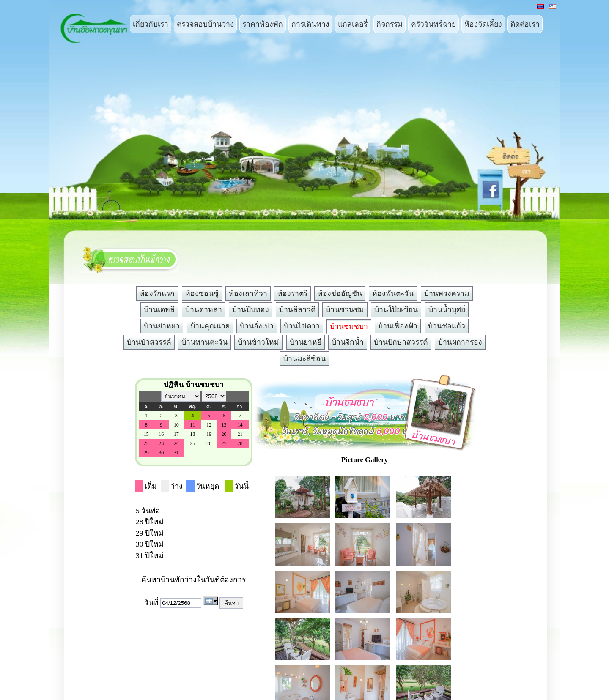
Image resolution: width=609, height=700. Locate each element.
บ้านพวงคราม (447, 293)
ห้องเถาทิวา (248, 293)
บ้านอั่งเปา (257, 326)
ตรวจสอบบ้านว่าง (205, 24)
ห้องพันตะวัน (393, 293)
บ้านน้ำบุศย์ (447, 309)
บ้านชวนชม (345, 309)
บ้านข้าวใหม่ (258, 342)
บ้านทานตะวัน (204, 342)
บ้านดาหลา (204, 309)
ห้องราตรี (292, 293)
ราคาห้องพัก (263, 24)
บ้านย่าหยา (162, 326)
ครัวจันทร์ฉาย (433, 24)
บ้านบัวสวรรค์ (149, 342)
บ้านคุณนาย (210, 326)
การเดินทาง (310, 24)
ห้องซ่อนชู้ (202, 293)
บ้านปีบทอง (251, 309)
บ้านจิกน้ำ (348, 342)
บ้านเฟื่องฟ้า (398, 326)
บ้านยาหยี (306, 342)
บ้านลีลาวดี (297, 309)
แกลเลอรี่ (353, 24)
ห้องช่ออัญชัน (340, 293)
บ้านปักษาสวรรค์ (401, 342)
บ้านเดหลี (159, 309)
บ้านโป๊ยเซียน (396, 309)
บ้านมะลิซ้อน (304, 358)
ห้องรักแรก (157, 293)
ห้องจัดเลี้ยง (483, 24)
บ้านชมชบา (349, 326)
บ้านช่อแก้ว (447, 326)
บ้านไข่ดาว (302, 326)
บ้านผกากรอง (460, 342)
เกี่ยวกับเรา (151, 24)
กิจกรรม (390, 24)
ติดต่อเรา (525, 24)
